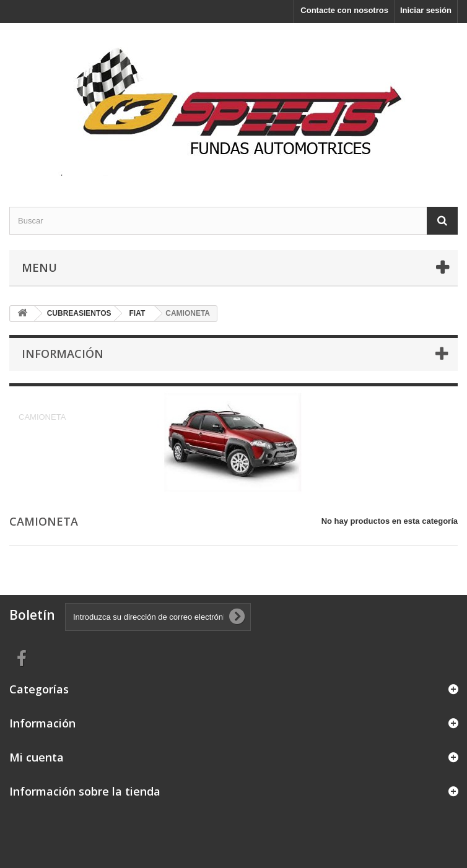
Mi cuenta (37, 757)
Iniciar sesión (426, 10)
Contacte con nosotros (344, 10)
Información (63, 354)
